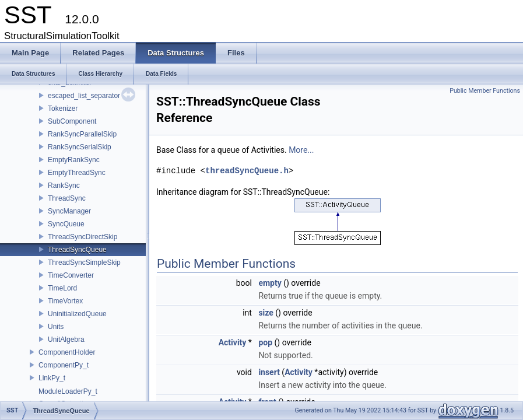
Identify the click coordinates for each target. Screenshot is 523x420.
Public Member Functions (485, 91)
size (266, 313)
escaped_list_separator (84, 96)
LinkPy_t (52, 378)
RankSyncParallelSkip (82, 134)
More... (301, 150)
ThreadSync (67, 198)
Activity (233, 342)
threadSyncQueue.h (247, 171)
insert (269, 372)
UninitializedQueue (77, 314)
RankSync (64, 185)
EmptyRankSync (74, 160)
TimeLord (62, 288)
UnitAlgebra (66, 339)
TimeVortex (65, 301)
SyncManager (69, 211)
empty (270, 283)
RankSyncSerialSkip (80, 147)
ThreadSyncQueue (77, 250)
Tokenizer (63, 108)
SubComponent (72, 121)
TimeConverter (71, 275)
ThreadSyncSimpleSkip (84, 262)
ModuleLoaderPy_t (68, 391)
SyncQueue (66, 224)
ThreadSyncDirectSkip (83, 237)
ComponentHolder (67, 352)
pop (265, 342)
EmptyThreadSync (77, 173)
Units (56, 327)
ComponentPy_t (64, 365)
